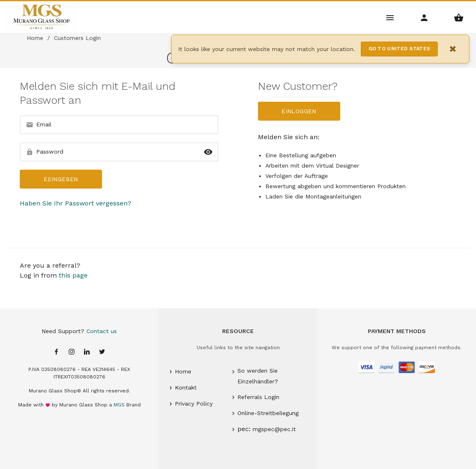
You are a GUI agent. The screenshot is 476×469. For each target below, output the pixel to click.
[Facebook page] (56, 352)
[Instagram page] (72, 352)
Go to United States (399, 49)
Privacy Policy (194, 404)
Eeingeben (61, 179)
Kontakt (186, 387)
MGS (119, 405)
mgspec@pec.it (274, 429)
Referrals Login (258, 397)
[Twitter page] (102, 352)
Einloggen (299, 111)
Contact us (102, 331)
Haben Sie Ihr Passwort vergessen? (75, 203)
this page (73, 275)
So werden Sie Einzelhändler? (258, 376)
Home (35, 38)
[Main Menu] (390, 17)
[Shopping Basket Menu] (459, 17)
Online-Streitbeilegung (268, 413)
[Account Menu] (424, 17)
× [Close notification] (453, 49)
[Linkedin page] (87, 352)
